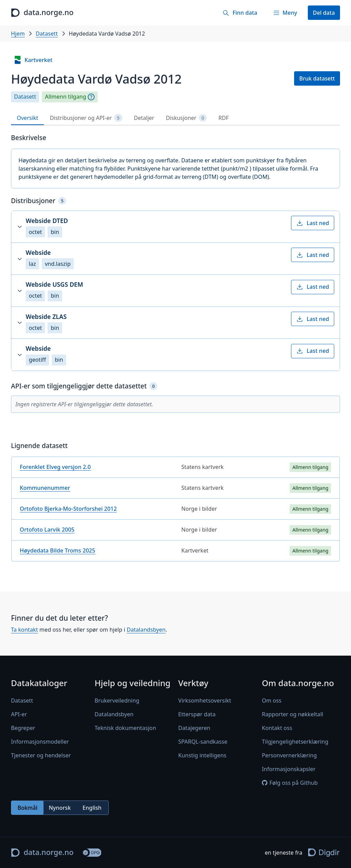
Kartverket (33, 60)
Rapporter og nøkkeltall (293, 714)
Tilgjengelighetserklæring (295, 742)
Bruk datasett (317, 78)
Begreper (23, 728)
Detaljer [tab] (144, 118)
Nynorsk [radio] (60, 808)
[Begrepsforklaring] (91, 97)
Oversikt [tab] (27, 118)
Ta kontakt (25, 630)
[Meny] (285, 13)
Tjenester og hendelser (41, 755)
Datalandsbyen (146, 630)
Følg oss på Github (290, 783)
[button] (175, 227)
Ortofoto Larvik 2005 (47, 530)
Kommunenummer (45, 488)
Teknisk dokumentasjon (125, 728)
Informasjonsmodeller (40, 742)
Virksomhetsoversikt (205, 700)
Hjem (18, 34)
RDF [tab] (223, 118)
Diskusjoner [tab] (186, 118)
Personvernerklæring (289, 755)
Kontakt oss (277, 728)
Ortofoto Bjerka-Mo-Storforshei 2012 (68, 509)
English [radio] (92, 808)
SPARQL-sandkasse (203, 742)
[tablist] (175, 118)
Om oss (272, 700)
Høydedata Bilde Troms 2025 (58, 550)
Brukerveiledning (117, 700)
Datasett (47, 34)
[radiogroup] (60, 808)
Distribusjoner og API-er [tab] (86, 118)
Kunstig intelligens (202, 755)
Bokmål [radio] (27, 808)
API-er (19, 714)
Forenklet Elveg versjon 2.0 (55, 467)
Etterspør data (197, 714)
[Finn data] (240, 13)
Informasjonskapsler (289, 769)
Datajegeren (194, 728)
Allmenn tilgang (65, 97)
